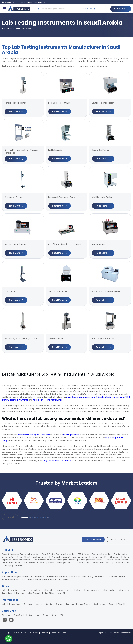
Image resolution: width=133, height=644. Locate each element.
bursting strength (71, 435)
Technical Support (59, 633)
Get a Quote (121, 9)
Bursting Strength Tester (91, 560)
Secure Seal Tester (102, 563)
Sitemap (44, 633)
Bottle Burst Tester (12, 563)
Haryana (20, 593)
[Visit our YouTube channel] (11, 620)
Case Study (19, 615)
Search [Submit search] (87, 9)
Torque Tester (83, 563)
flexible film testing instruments (47, 400)
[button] (25, 517)
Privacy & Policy (20, 633)
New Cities (49, 593)
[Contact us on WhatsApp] (9, 639)
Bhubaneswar (93, 590)
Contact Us (34, 615)
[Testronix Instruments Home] (19, 9)
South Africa (99, 604)
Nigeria (49, 604)
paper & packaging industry (79, 397)
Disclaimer (34, 633)
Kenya (39, 604)
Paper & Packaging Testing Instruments (20, 554)
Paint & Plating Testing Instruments (58, 554)
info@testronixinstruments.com (57, 461)
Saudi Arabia (84, 604)
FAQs (62, 615)
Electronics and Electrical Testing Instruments (55, 560)
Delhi (4, 590)
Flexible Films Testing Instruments (32, 557)
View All (10, 517)
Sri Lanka (28, 604)
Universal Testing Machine (60, 563)
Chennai (48, 590)
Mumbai (14, 590)
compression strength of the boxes (34, 435)
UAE (4, 604)
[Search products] (60, 9)
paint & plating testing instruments (108, 397)
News (45, 615)
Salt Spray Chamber (13, 565)
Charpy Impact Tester (34, 563)
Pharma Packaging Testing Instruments (70, 557)
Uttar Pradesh (34, 593)
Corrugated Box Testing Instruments (41, 579)
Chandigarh (108, 590)
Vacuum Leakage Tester (117, 560)
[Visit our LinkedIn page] (5, 620)
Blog (54, 615)
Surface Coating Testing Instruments (50, 576)
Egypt (112, 604)
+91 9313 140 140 (119, 539)
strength (114, 438)
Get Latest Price (93, 539)
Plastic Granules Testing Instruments (88, 576)
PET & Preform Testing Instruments (94, 554)
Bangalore (35, 590)
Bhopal (79, 590)
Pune (24, 590)
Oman (59, 604)
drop (107, 438)
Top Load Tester (122, 563)
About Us (6, 615)
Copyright (6, 633)
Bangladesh (15, 604)
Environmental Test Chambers (106, 557)
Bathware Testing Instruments (16, 576)
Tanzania (70, 604)
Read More (16, 112)
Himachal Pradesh (64, 590)
